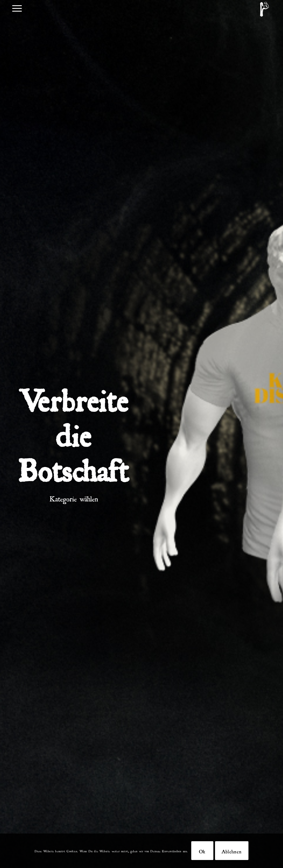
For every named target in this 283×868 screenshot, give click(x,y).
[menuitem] (17, 8)
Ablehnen (232, 851)
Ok (202, 851)
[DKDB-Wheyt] (264, 9)
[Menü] (17, 8)
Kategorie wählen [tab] (74, 497)
